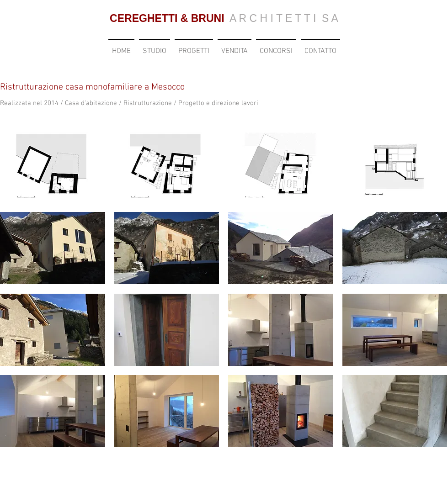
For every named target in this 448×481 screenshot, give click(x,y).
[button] (53, 167)
